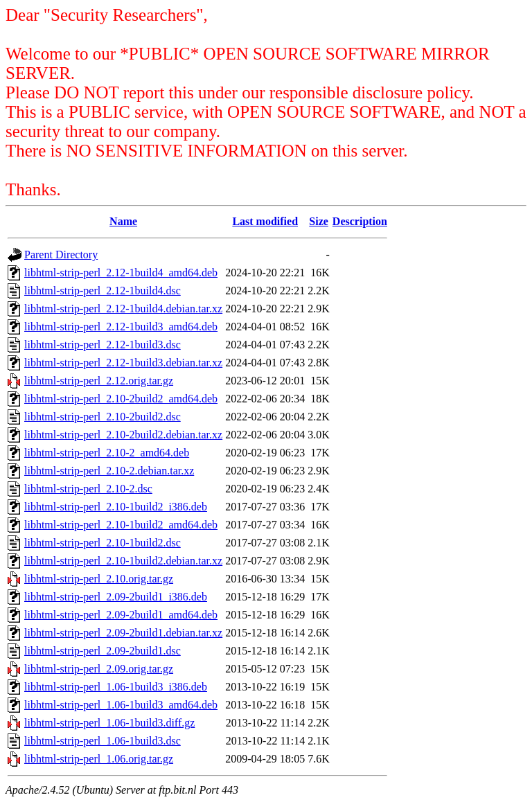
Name (123, 221)
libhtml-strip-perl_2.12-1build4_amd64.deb (121, 273)
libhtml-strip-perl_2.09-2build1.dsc (103, 651)
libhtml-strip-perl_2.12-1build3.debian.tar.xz (123, 363)
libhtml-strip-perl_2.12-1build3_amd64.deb (121, 327)
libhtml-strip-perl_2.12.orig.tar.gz (99, 381)
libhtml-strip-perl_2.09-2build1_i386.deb (116, 597)
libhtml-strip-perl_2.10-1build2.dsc (103, 543)
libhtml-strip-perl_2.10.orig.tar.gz (99, 579)
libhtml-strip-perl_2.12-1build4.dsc (103, 291)
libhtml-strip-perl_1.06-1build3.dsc (103, 741)
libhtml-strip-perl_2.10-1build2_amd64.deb (121, 525)
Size (319, 221)
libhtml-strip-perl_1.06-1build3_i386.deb (116, 687)
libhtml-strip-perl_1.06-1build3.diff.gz (109, 723)
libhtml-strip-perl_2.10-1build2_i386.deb (116, 507)
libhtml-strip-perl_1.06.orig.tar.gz (99, 759)
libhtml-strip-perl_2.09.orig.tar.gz (99, 669)
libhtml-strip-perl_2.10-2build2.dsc (103, 417)
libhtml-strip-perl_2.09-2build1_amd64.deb (121, 615)
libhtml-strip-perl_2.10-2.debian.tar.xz (109, 471)
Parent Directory (61, 255)
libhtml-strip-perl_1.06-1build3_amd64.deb (121, 705)
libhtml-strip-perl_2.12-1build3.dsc (103, 345)
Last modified (265, 221)
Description (360, 221)
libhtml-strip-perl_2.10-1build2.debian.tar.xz (123, 561)
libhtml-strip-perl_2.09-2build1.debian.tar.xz (123, 633)
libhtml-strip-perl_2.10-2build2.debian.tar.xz (123, 435)
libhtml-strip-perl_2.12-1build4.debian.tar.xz (123, 309)
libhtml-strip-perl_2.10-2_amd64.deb (107, 453)
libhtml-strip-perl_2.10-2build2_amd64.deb (121, 399)
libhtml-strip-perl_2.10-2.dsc (88, 489)
